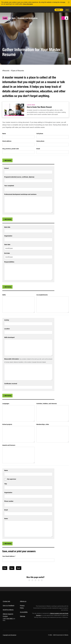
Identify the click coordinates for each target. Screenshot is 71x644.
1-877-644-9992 (8, 619)
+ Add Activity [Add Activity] (7, 160)
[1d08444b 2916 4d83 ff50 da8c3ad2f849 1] (28, 372)
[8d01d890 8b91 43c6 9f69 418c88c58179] (18, 305)
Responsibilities (9, 262)
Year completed (9, 186)
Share (39, 10)
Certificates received (11, 384)
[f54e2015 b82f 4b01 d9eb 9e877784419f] (18, 413)
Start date (7, 245)
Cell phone (40, 134)
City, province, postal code (11, 149)
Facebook (6, 67)
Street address (7, 141)
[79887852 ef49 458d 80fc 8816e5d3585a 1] (28, 272)
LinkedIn (10, 67)
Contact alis (6, 601)
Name (4, 134)
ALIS (15, 9)
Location (7, 329)
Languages (6, 404)
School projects (7, 424)
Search (58, 10)
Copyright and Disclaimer (10, 635)
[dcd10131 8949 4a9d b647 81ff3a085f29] (18, 455)
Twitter (2, 67)
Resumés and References (28, 18)
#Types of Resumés (17, 71)
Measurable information (12, 359)
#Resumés (6, 71)
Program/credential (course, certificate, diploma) (19, 177)
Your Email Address (9, 556)
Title (6, 484)
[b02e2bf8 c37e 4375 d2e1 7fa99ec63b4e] (18, 434)
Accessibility (24, 612)
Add (43, 10)
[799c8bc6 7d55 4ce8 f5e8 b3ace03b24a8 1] (28, 529)
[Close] (69, 2)
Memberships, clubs (43, 424)
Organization (8, 236)
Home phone (40, 141)
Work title (7, 227)
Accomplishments (42, 295)
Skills (4, 295)
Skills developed (9, 337)
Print (51, 10)
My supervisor (12, 479)
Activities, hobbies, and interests (47, 404)
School (6, 168)
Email (13, 67)
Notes (6, 519)
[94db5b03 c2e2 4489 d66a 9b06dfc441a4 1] (28, 205)
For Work (12, 18)
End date (7, 253)
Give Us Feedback (9, 605)
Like (47, 10)
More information (28, 4)
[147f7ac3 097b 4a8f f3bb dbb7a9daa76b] (53, 305)
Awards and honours (9, 445)
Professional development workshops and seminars (20, 194)
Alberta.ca (23, 601)
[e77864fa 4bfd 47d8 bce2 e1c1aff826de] (53, 434)
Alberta (6, 9)
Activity (7, 320)
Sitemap (23, 616)
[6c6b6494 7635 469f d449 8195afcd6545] (53, 413)
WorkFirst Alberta (8, 610)
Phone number (9, 501)
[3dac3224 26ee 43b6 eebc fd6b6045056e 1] (28, 348)
